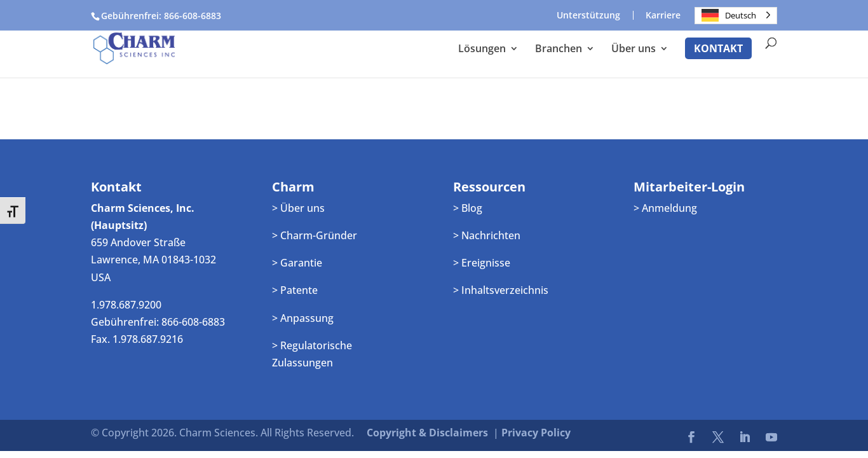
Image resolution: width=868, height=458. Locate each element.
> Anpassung (303, 318)
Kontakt (718, 48)
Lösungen (482, 50)
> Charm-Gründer (315, 235)
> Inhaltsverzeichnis (501, 290)
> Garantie (297, 263)
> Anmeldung (665, 208)
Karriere (663, 15)
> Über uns (298, 208)
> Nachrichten (487, 235)
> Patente (295, 290)
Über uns (634, 50)
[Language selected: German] (736, 16)
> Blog (468, 208)
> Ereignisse (482, 263)
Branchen (559, 50)
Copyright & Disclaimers (427, 433)
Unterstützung (588, 15)
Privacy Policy (536, 433)
